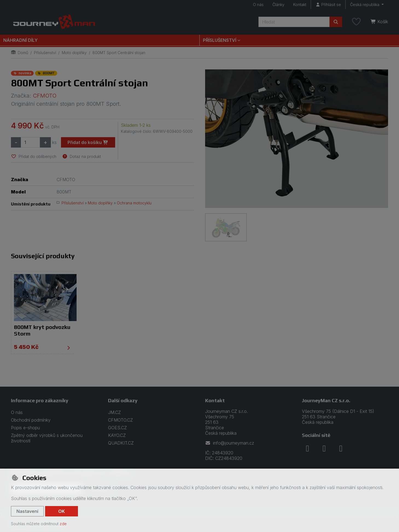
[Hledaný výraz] (294, 22)
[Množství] (30, 142)
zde (63, 524)
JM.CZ (114, 412)
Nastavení (27, 511)
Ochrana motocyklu (134, 203)
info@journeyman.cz (230, 443)
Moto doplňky (74, 53)
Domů (20, 53)
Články (278, 5)
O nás (258, 5)
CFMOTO (45, 96)
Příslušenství (45, 53)
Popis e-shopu (25, 427)
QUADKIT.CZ (121, 443)
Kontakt (300, 5)
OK (62, 511)
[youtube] (341, 448)
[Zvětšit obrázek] (297, 139)
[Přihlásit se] (328, 5)
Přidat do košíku (88, 142)
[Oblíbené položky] (356, 22)
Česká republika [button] (365, 5)
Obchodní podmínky (31, 420)
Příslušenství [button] (220, 40)
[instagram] (324, 448)
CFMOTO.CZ (120, 420)
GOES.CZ (117, 427)
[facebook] (307, 448)
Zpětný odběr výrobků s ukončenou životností (47, 438)
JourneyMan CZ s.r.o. (326, 400)
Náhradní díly (21, 40)
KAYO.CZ (117, 435)
